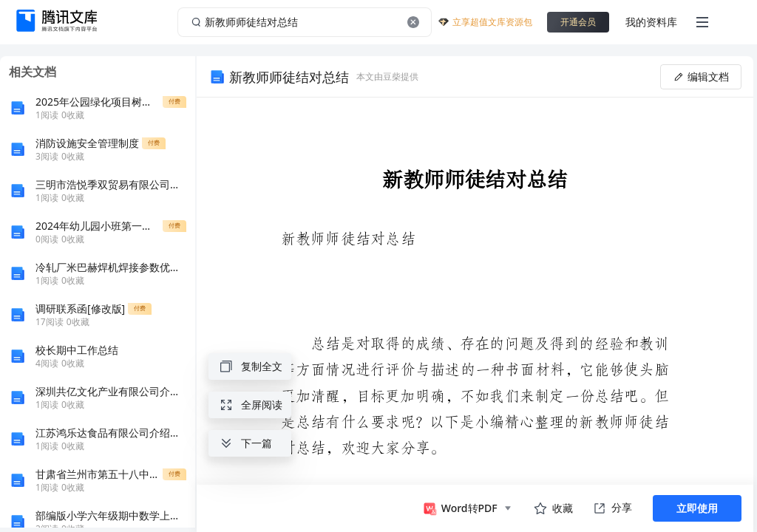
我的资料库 (651, 22)
